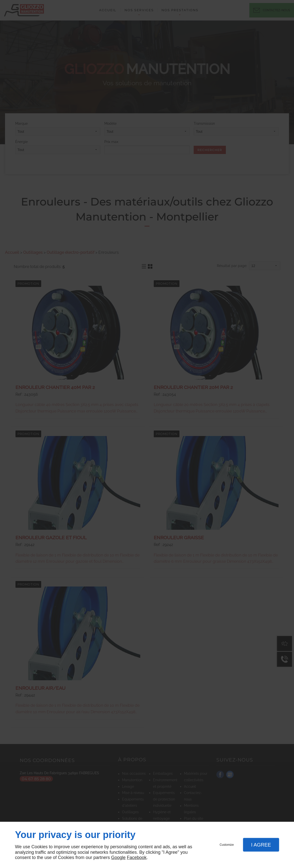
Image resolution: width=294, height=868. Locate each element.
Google (118, 857)
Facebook (137, 857)
